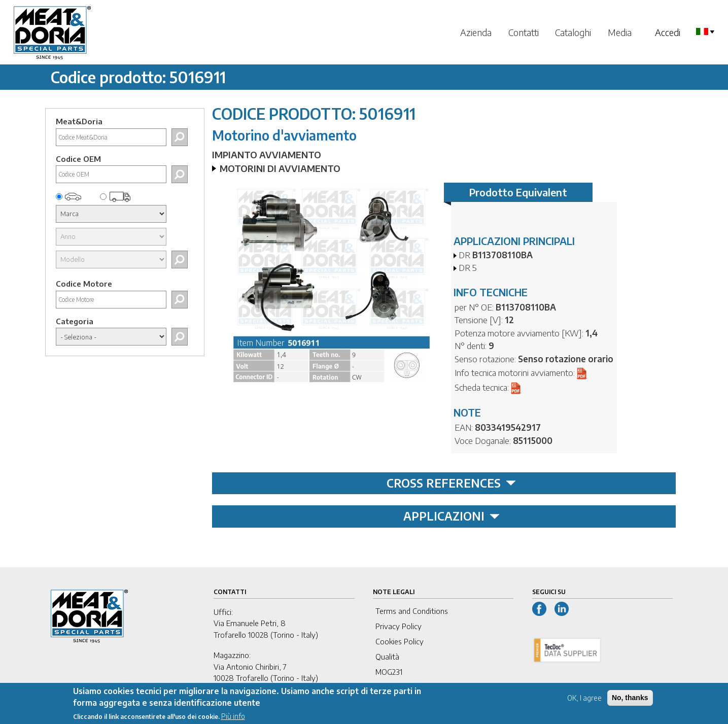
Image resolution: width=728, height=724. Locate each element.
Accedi (668, 32)
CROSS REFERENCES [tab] (451, 483)
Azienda (476, 32)
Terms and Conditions (412, 611)
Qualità (387, 657)
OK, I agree (584, 701)
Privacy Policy (398, 626)
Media (620, 32)
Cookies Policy (400, 641)
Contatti (524, 32)
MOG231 (389, 672)
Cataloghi (573, 32)
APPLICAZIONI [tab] (452, 516)
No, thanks (630, 701)
